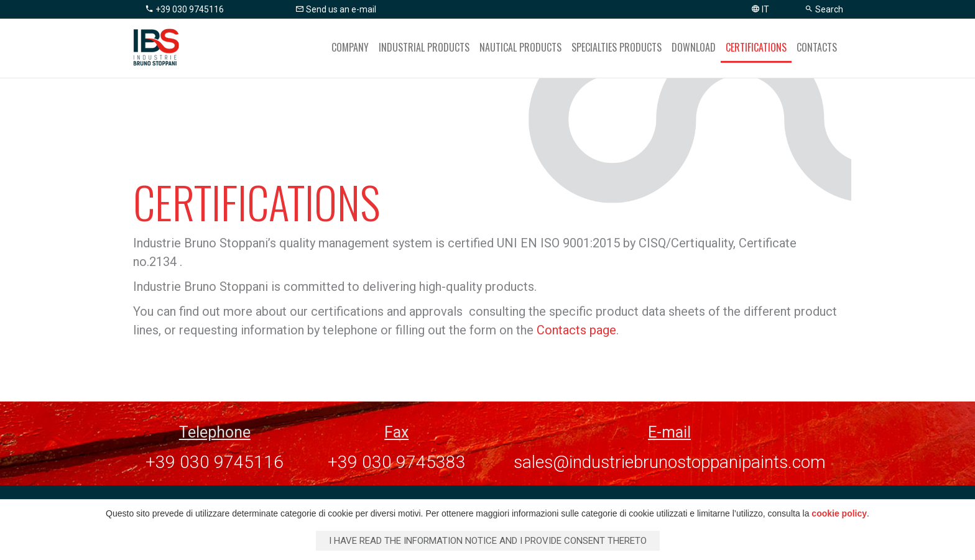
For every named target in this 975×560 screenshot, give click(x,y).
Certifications (756, 47)
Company (350, 47)
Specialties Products (617, 47)
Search (824, 9)
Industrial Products (424, 47)
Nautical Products (520, 47)
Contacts (817, 47)
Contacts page (576, 330)
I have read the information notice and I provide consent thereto (488, 541)
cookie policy (839, 513)
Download (694, 47)
